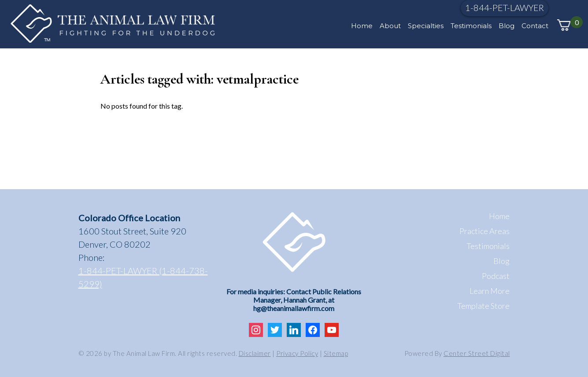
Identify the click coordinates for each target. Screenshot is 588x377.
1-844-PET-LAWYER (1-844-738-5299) (143, 277)
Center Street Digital (477, 353)
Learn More (490, 291)
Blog (507, 26)
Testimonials (471, 26)
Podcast (496, 276)
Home (362, 26)
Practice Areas (484, 231)
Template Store (483, 306)
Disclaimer (255, 353)
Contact (535, 26)
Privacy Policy (297, 353)
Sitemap (336, 353)
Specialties (426, 26)
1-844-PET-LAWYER (505, 7)
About (390, 26)
